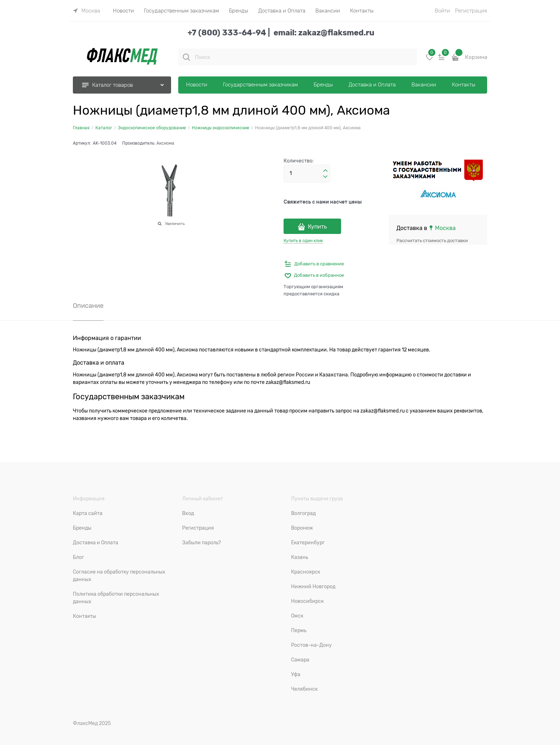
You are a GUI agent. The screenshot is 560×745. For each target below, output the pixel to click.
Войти (442, 11)
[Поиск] (186, 57)
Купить (317, 227)
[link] (86, 11)
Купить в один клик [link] (303, 241)
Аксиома (165, 143)
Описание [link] (88, 306)
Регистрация (471, 11)
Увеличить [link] (175, 224)
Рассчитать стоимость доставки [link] (432, 241)
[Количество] (307, 174)
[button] (325, 171)
